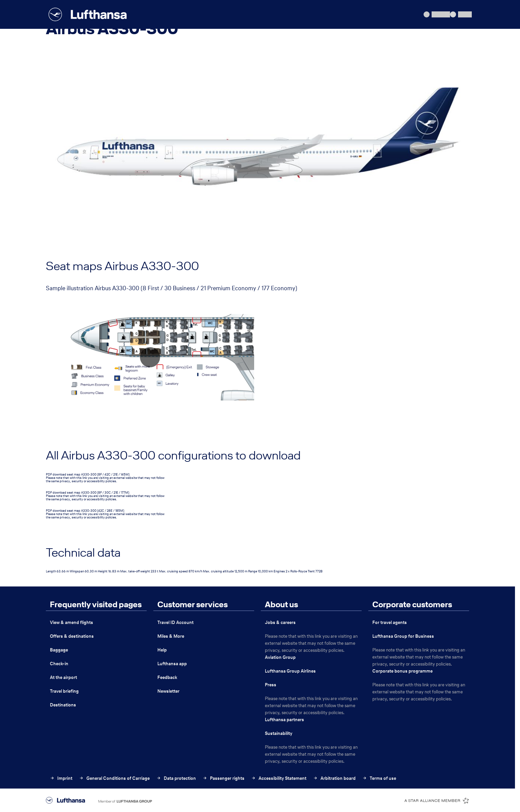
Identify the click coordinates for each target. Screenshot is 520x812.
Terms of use (379, 778)
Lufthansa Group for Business (403, 636)
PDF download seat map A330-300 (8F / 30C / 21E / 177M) (88, 492)
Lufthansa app (172, 664)
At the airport (63, 677)
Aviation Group (280, 657)
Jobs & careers (280, 622)
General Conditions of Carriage (114, 778)
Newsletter (168, 691)
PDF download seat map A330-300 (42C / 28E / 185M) (85, 511)
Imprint (61, 778)
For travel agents (390, 622)
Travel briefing (64, 691)
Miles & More (171, 636)
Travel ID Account (175, 622)
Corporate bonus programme (402, 671)
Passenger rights (224, 778)
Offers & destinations (72, 636)
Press (271, 685)
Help (162, 650)
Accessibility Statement (279, 778)
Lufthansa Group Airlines (290, 671)
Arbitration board (334, 778)
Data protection (176, 778)
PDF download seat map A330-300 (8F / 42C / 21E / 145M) (88, 474)
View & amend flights (71, 622)
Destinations (63, 705)
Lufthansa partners (284, 720)
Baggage (59, 650)
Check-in (59, 664)
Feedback (167, 677)
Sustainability (279, 733)
